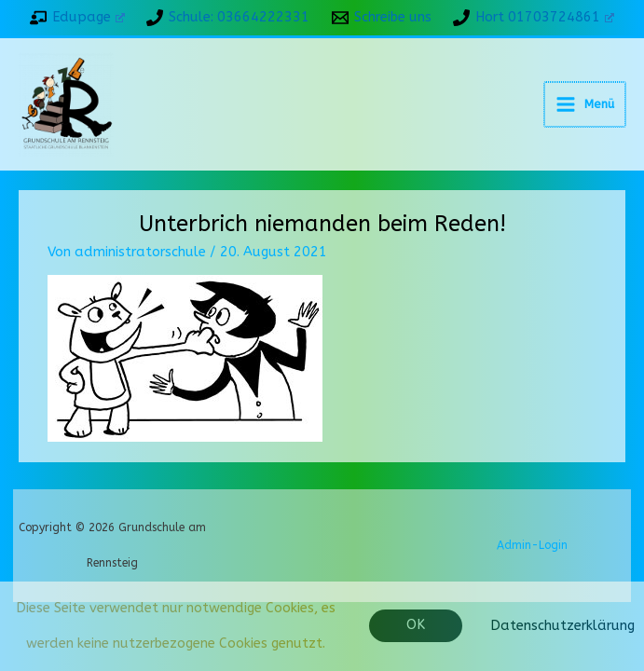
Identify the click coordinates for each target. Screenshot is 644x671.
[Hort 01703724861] (534, 18)
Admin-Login (532, 574)
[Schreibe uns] (382, 18)
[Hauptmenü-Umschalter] (586, 118)
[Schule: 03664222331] (228, 18)
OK (416, 625)
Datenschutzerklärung (562, 626)
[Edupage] (77, 18)
